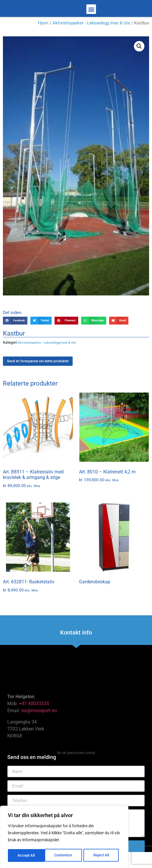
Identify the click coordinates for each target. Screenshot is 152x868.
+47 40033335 (34, 717)
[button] (91, 16)
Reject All (65, 855)
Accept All (103, 855)
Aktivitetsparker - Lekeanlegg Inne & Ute (91, 36)
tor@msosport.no (40, 724)
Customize (27, 855)
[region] (64, 837)
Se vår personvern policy (76, 766)
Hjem (43, 36)
